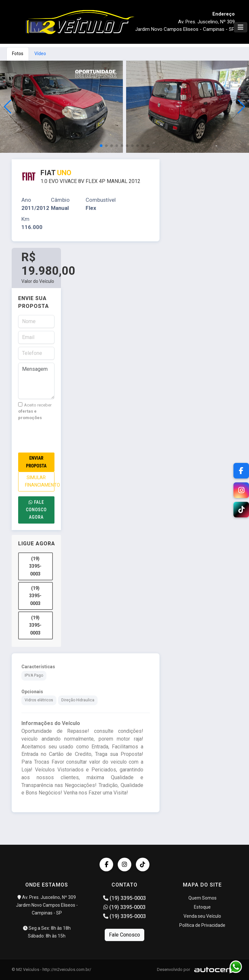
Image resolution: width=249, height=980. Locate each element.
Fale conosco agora (36, 510)
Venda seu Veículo (202, 916)
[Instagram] (241, 490)
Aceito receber (35, 411)
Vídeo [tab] (40, 54)
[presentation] (67, 437)
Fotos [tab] (18, 54)
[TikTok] (241, 510)
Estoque (202, 907)
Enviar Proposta (36, 462)
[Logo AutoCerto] (214, 969)
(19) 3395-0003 (35, 566)
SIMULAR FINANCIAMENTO (40, 481)
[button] (241, 107)
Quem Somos (202, 898)
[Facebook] (241, 471)
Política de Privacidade (202, 925)
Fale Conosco (124, 935)
